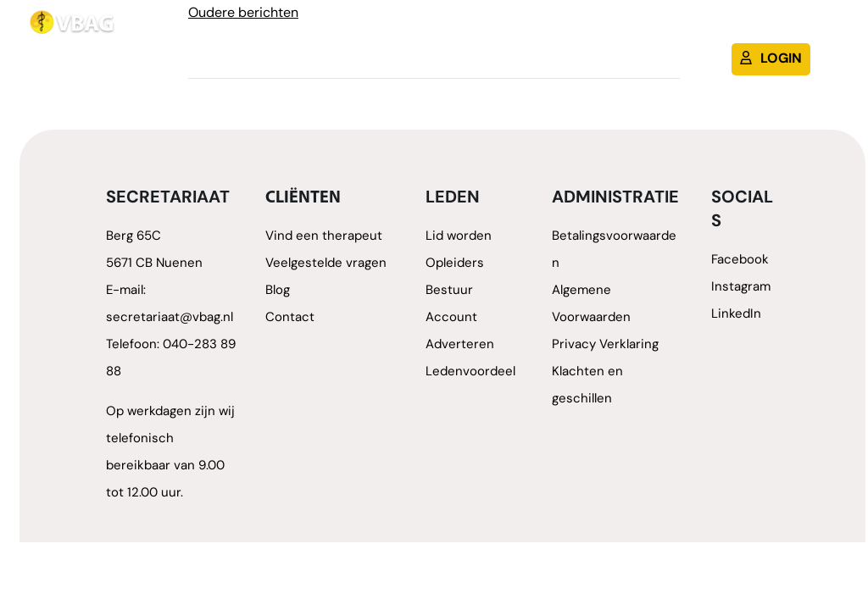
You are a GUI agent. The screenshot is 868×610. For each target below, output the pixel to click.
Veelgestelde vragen (326, 264)
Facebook (740, 261)
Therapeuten (348, 30)
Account (451, 318)
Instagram (741, 288)
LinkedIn (736, 315)
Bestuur (449, 291)
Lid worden (590, 30)
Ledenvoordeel (470, 372)
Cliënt (670, 30)
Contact (795, 30)
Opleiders (455, 264)
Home (264, 30)
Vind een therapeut (324, 237)
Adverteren (460, 345)
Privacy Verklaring (605, 345)
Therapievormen (471, 30)
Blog (729, 30)
